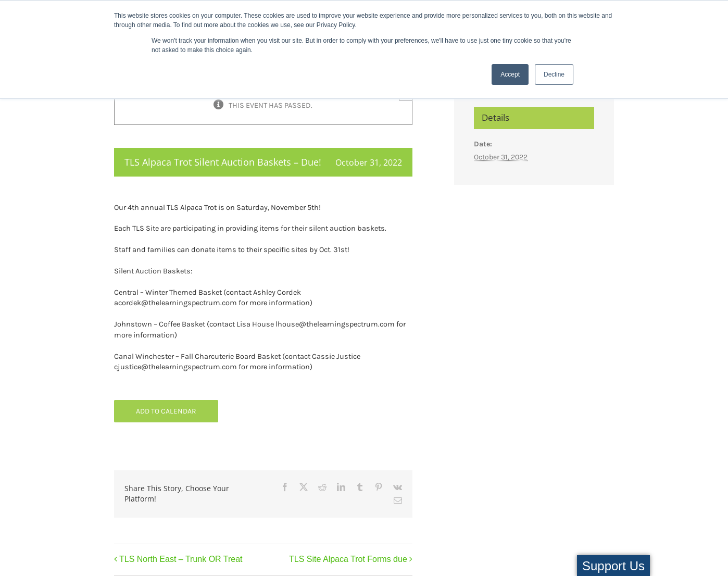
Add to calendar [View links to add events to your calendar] (166, 411)
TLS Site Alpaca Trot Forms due (348, 559)
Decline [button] (554, 74)
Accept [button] (510, 74)
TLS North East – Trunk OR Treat (181, 559)
